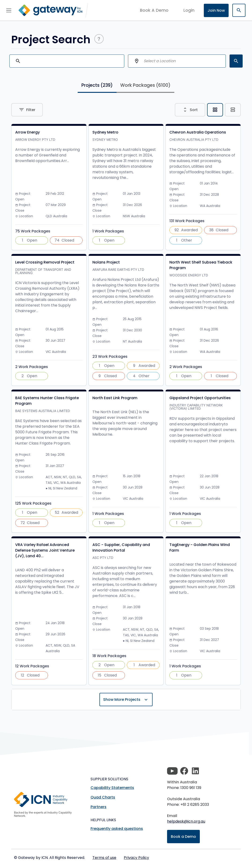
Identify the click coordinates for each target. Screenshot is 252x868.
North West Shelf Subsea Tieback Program (201, 265)
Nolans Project (106, 262)
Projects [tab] (97, 85)
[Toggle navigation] (9, 10)
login (189, 10)
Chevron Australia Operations (198, 132)
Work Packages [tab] (145, 85)
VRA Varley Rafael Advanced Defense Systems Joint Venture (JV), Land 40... (45, 550)
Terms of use (104, 858)
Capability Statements (112, 788)
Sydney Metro (105, 132)
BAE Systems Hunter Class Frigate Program (47, 401)
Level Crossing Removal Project (45, 262)
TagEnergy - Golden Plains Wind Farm (200, 548)
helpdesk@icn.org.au (186, 821)
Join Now (216, 10)
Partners (99, 807)
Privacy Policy (136, 858)
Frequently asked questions (117, 829)
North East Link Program (115, 398)
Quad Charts (103, 797)
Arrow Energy (27, 132)
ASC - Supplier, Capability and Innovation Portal (121, 548)
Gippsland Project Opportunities (200, 398)
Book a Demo (183, 837)
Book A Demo (154, 10)
